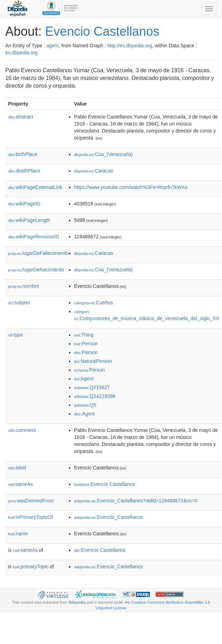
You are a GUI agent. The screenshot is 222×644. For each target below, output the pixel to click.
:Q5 (85, 405)
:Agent (84, 379)
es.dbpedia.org (22, 53)
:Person (86, 344)
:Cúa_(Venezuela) (103, 154)
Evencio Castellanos (102, 31)
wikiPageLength (29, 220)
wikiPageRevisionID (34, 237)
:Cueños (94, 303)
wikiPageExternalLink (35, 187)
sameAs (20, 484)
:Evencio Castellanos (105, 484)
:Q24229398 (95, 396)
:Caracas (94, 171)
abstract (21, 117)
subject (19, 303)
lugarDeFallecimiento (38, 253)
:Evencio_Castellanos (109, 517)
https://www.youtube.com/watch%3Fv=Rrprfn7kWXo (131, 187)
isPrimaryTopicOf (30, 517)
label (17, 468)
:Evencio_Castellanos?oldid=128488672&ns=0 (136, 501)
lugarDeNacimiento (36, 270)
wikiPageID (24, 204)
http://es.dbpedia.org (130, 46)
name (18, 534)
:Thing (84, 335)
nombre (24, 286)
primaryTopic (31, 567)
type (16, 335)
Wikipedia (77, 602)
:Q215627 (92, 387)
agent (52, 46)
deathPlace (24, 171)
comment (22, 430)
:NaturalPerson (93, 361)
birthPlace (23, 154)
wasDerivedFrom (31, 501)
